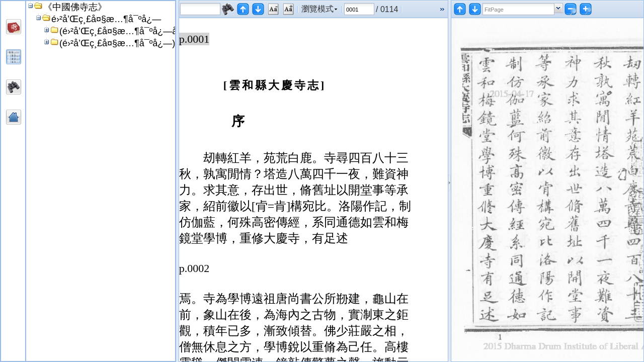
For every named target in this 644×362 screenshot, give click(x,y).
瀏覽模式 (317, 9)
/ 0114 (387, 9)
